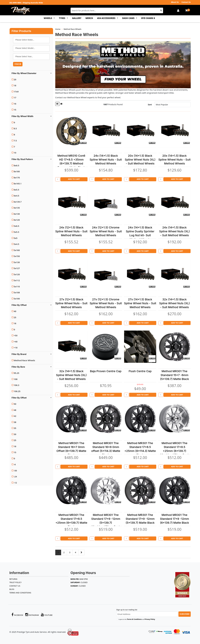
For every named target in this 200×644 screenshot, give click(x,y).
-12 (15, 483)
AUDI (31, 40)
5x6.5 (17, 226)
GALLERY (77, 18)
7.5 (15, 141)
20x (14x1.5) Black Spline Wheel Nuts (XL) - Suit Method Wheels (140, 160)
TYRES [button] (62, 18)
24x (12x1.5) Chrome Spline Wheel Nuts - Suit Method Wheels (106, 231)
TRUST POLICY (15, 582)
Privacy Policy (150, 619)
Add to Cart (74, 179)
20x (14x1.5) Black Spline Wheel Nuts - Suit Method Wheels (174, 160)
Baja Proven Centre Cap (106, 371)
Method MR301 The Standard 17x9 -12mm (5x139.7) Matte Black (140, 519)
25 (15, 317)
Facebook (17, 615)
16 (15, 104)
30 (15, 434)
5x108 (17, 292)
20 (15, 79)
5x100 (17, 299)
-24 (15, 476)
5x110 (17, 286)
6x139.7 (18, 202)
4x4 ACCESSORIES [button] (106, 18)
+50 (16, 335)
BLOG (12, 589)
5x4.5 (17, 244)
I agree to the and (137, 619)
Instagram (32, 615)
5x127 (17, 268)
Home (58, 29)
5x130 (17, 262)
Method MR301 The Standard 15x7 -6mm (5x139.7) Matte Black (174, 375)
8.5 (15, 128)
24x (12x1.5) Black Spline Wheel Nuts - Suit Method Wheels (71, 231)
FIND (18, 64)
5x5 (16, 238)
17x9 (16, 92)
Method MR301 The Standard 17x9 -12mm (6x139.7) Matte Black (174, 519)
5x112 (17, 280)
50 (15, 404)
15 (15, 110)
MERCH (89, 18)
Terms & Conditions (134, 619)
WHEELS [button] (48, 18)
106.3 (17, 385)
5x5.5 (17, 232)
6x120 (17, 220)
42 (15, 416)
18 (15, 85)
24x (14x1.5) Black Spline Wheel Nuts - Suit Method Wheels (106, 160)
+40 (16, 342)
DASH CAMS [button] (129, 18)
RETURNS (13, 579)
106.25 (17, 391)
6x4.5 (17, 196)
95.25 (17, 373)
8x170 (17, 178)
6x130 (17, 214)
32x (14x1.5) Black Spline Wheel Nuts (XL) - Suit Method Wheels (174, 303)
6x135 (17, 208)
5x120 (17, 274)
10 (15, 153)
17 (15, 98)
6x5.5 (17, 190)
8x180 (17, 171)
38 (15, 422)
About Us (175, 2)
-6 (15, 464)
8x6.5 (17, 165)
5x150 (17, 256)
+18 (16, 348)
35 (15, 428)
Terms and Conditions (20, 593)
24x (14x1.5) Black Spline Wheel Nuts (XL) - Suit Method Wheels (174, 231)
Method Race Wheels (25, 360)
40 (15, 311)
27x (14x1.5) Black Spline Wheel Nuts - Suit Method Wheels (140, 303)
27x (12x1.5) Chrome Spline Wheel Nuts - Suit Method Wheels (106, 303)
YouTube (47, 615)
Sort (150, 105)
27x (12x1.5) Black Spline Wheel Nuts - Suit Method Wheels (71, 303)
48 (15, 410)
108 (16, 379)
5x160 (17, 250)
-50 (15, 471)
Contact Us (186, 2)
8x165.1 (18, 184)
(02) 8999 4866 (15, 3)
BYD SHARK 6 (148, 18)
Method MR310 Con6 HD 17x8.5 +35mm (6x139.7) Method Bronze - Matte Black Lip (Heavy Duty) (71, 163)
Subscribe (185, 614)
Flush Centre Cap (140, 371)
